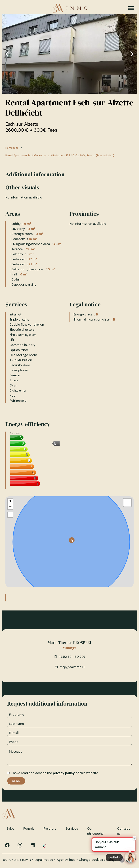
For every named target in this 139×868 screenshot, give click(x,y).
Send (16, 781)
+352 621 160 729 (72, 657)
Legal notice (44, 860)
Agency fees (66, 860)
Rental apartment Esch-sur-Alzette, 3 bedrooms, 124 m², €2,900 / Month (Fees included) (60, 155)
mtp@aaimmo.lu (72, 667)
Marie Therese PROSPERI (69, 643)
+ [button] (10, 501)
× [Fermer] (134, 838)
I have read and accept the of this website (55, 773)
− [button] (10, 507)
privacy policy (64, 773)
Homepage (12, 148)
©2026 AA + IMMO (17, 860)
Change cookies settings (98, 860)
